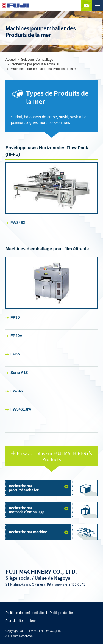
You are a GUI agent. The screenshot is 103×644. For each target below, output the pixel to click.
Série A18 (19, 373)
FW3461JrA (21, 409)
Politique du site (61, 613)
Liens (33, 621)
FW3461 (18, 391)
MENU (98, 5)
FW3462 (18, 223)
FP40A (16, 336)
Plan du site (14, 621)
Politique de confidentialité (25, 613)
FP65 (15, 354)
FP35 (15, 317)
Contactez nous (87, 5)
